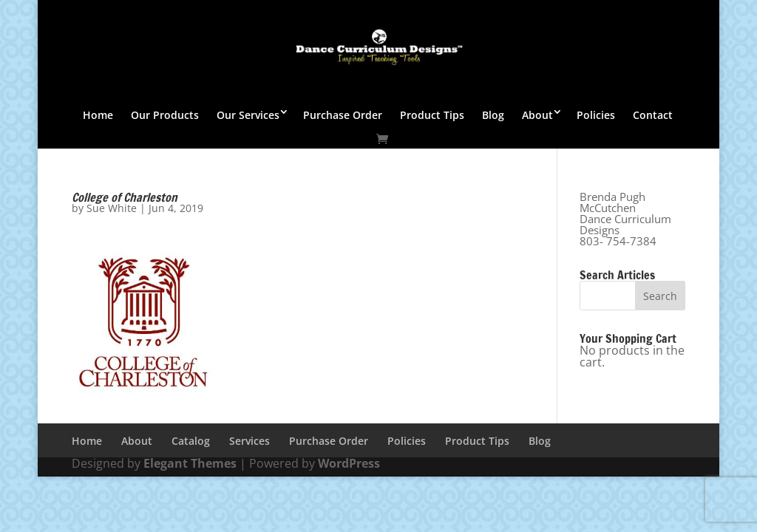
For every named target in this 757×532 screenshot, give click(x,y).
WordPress (349, 463)
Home (98, 115)
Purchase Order (343, 115)
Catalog (191, 441)
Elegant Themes (190, 463)
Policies (596, 115)
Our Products (165, 115)
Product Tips (432, 115)
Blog (493, 115)
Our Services (248, 115)
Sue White (112, 208)
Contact (653, 115)
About (537, 115)
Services (249, 441)
